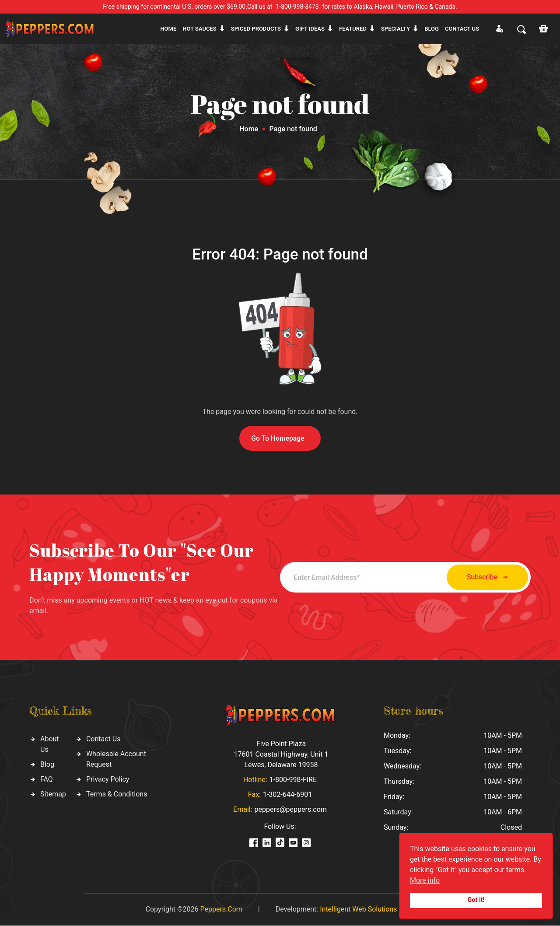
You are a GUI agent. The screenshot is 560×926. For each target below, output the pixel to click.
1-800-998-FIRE (293, 780)
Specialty (395, 29)
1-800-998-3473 (297, 7)
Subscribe (482, 577)
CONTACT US (462, 29)
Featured (353, 29)
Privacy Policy (108, 780)
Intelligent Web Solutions (358, 910)
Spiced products (256, 29)
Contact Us (103, 739)
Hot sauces (199, 29)
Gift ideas (310, 29)
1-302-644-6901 (287, 795)
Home (168, 29)
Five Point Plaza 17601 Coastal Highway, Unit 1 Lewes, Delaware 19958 (281, 755)
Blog (432, 29)
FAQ (47, 780)
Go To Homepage (278, 438)
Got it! (476, 900)
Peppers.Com (221, 910)
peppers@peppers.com (291, 810)
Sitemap (53, 794)
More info (425, 880)
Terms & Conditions (117, 794)
